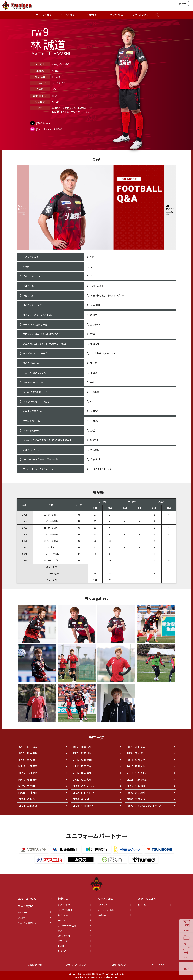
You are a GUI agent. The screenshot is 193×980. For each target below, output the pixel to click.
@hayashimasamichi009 (49, 129)
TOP (186, 969)
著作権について (120, 965)
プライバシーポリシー (77, 965)
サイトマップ (158, 965)
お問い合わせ (35, 965)
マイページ (181, 3)
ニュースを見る (44, 15)
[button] (170, 207)
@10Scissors (43, 123)
